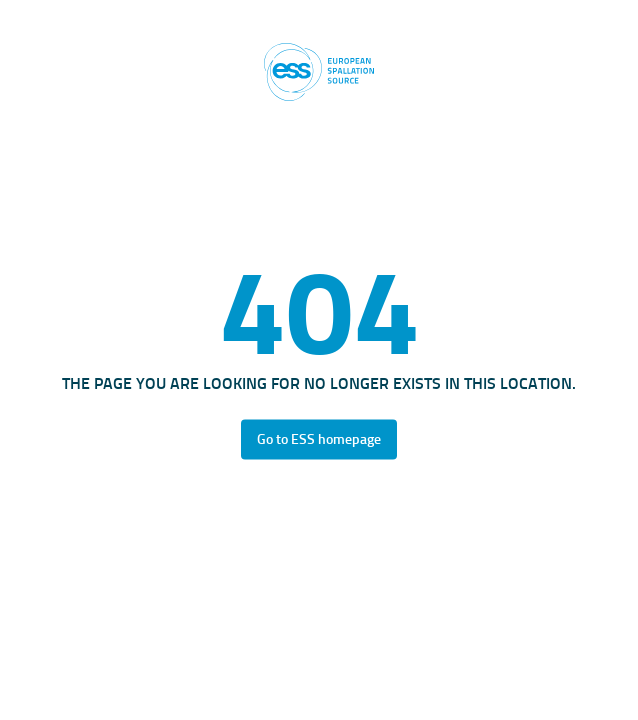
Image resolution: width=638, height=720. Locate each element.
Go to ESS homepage (319, 439)
